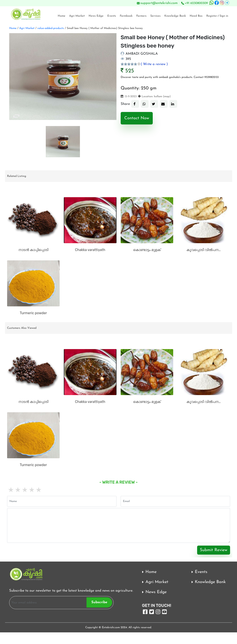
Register (212, 16)
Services (155, 16)
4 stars (31, 490)
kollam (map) (162, 97)
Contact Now (137, 118)
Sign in (224, 16)
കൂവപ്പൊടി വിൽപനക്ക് (205, 250)
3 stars (24, 490)
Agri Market (77, 16)
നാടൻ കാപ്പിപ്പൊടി (33, 250)
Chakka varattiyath (90, 250)
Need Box (196, 16)
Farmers (141, 16)
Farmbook (126, 16)
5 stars (38, 490)
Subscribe (99, 602)
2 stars (18, 490)
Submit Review (214, 550)
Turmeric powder (33, 313)
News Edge (96, 16)
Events (112, 16)
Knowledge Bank (175, 16)
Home (62, 16)
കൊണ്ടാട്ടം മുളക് (147, 250)
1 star (11, 490)
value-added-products (50, 28)
